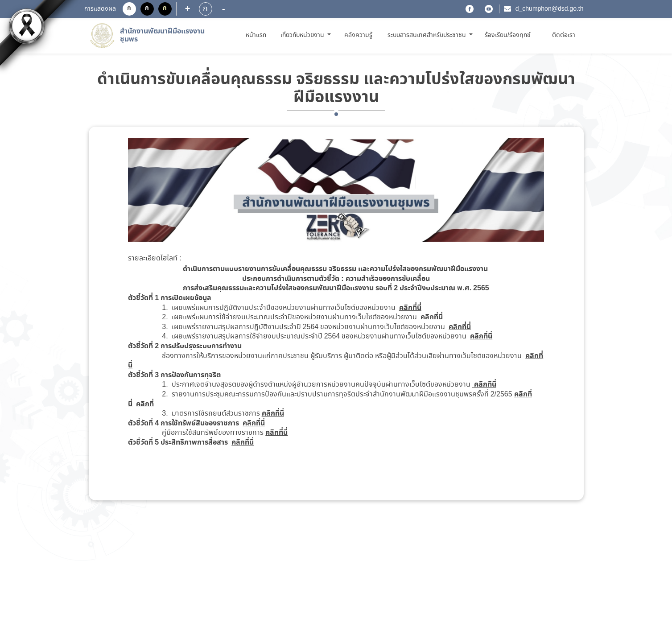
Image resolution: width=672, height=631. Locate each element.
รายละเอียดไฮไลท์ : (155, 259)
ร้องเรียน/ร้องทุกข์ (508, 35)
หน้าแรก (258, 35)
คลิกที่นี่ (410, 308)
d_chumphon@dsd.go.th (550, 9)
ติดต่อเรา (564, 35)
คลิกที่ (145, 404)
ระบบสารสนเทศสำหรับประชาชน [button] (428, 35)
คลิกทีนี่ (485, 384)
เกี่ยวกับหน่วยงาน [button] (303, 35)
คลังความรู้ (358, 35)
